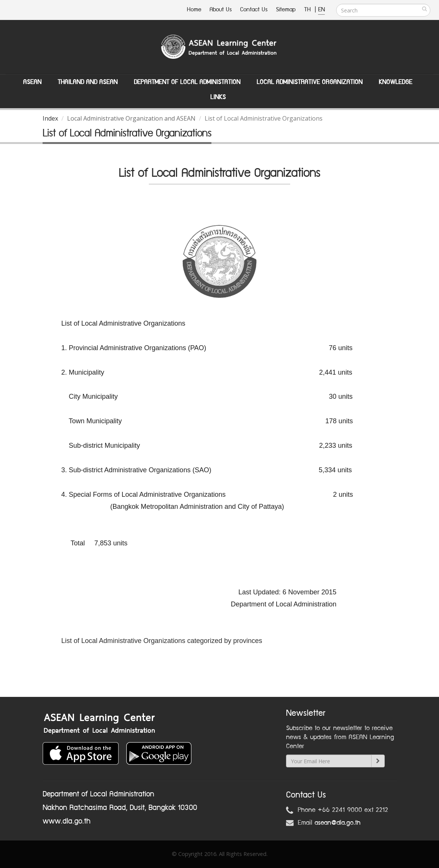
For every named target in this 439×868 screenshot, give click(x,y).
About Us (221, 10)
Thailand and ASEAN (88, 82)
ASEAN (32, 82)
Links (218, 97)
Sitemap (286, 10)
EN (321, 10)
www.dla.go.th (67, 821)
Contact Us (254, 10)
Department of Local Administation (187, 82)
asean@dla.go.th (338, 823)
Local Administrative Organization (310, 82)
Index (50, 118)
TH (308, 10)
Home (194, 10)
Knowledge (395, 82)
